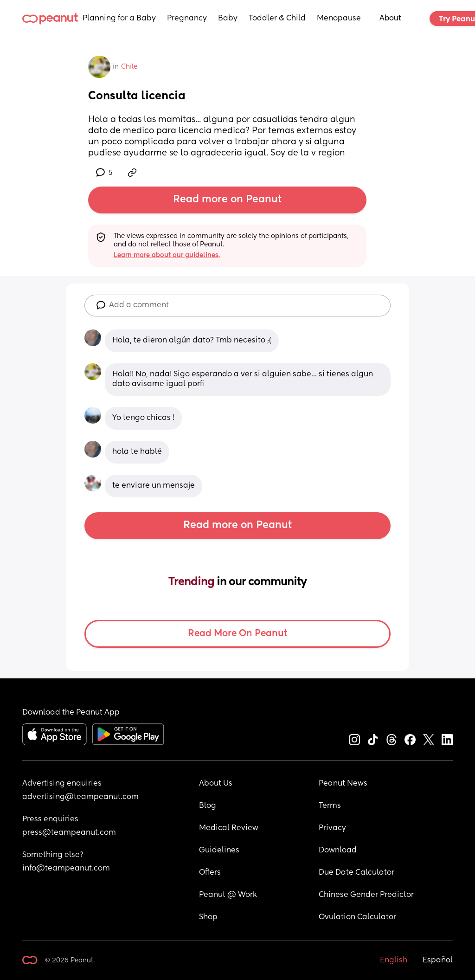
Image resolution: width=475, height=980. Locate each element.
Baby (228, 19)
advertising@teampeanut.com (80, 797)
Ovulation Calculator (357, 917)
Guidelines (219, 851)
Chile (129, 67)
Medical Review (229, 828)
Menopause (339, 19)
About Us (216, 784)
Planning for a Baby (119, 19)
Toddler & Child (277, 19)
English (394, 961)
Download (338, 851)
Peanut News (343, 784)
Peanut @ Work (228, 895)
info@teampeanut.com (66, 869)
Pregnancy (187, 19)
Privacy (332, 828)
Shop (208, 917)
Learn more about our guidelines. (167, 255)
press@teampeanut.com (69, 833)
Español (438, 961)
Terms (330, 806)
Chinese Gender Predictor (366, 895)
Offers (210, 873)
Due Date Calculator (356, 873)
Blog (208, 806)
